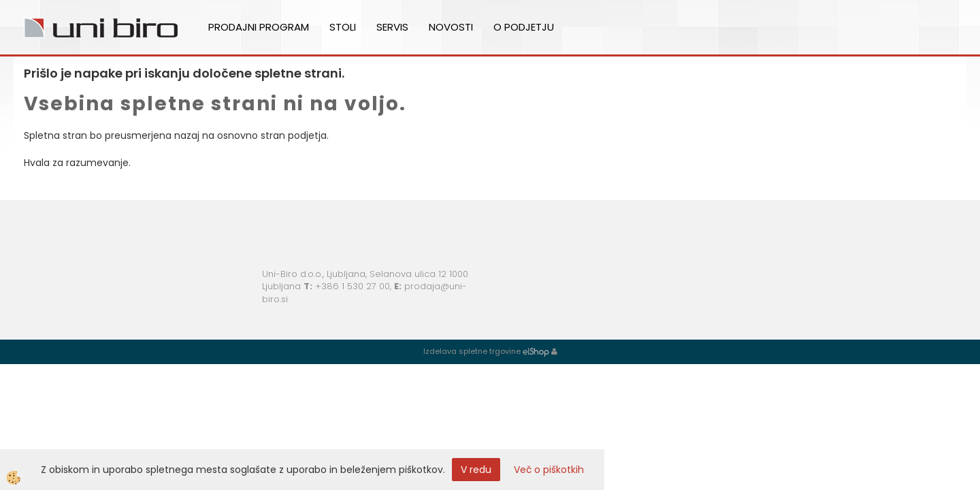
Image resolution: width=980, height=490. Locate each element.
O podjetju (524, 27)
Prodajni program (259, 27)
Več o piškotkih (549, 470)
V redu (476, 470)
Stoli (343, 27)
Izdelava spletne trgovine (472, 351)
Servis (392, 27)
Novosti (451, 27)
